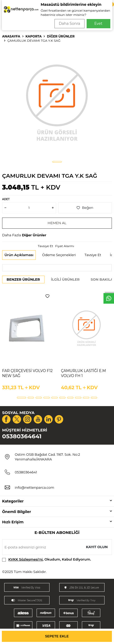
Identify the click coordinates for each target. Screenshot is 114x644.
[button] (57, 162)
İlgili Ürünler (65, 279)
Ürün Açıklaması (19, 255)
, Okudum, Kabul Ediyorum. (47, 559)
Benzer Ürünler (23, 279)
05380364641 (22, 436)
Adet (6, 199)
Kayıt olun (97, 547)
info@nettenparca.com (34, 487)
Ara (103, 21)
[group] (57, 102)
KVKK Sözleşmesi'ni (26, 559)
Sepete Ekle (57, 636)
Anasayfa (11, 36)
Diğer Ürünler (61, 36)
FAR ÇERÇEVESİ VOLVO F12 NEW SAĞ (27, 373)
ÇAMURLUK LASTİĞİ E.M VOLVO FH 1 (84, 373)
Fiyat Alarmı (65, 246)
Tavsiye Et (45, 246)
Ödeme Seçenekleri (59, 255)
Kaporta (34, 36)
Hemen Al (57, 223)
